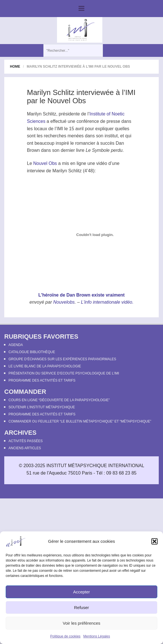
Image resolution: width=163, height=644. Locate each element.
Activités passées (26, 441)
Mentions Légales (97, 636)
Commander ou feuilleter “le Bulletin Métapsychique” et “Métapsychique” (80, 421)
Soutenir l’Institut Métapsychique (42, 407)
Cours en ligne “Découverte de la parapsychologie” (59, 400)
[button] (154, 541)
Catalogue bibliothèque (32, 352)
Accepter (81, 592)
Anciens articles (25, 448)
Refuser (81, 607)
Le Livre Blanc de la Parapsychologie (45, 366)
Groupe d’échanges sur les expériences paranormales (62, 359)
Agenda (16, 345)
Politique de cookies (65, 636)
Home (15, 67)
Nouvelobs (64, 302)
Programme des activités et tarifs (42, 380)
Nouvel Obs (45, 163)
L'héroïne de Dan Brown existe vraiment (81, 295)
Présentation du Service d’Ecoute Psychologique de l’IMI (64, 373)
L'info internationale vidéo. (107, 302)
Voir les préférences (81, 623)
